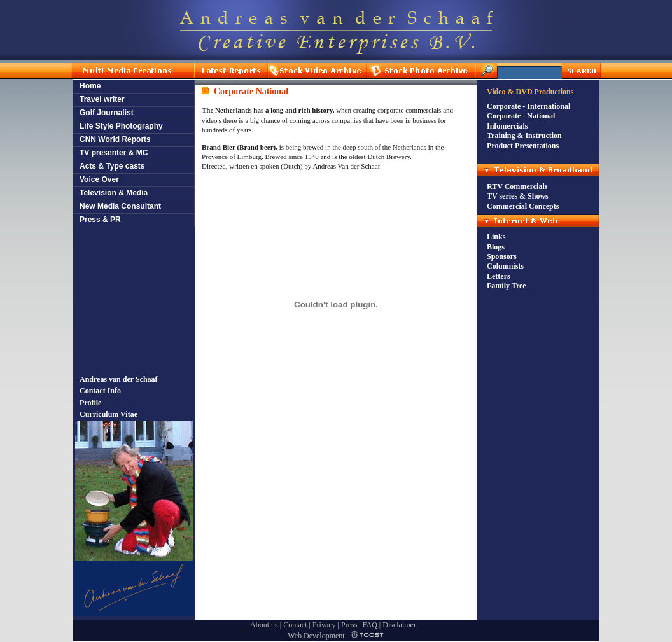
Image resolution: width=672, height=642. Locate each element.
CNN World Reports (115, 139)
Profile (90, 403)
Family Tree (507, 286)
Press (349, 625)
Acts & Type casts (112, 166)
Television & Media (114, 193)
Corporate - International (528, 106)
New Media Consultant (120, 206)
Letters (499, 276)
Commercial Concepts (523, 206)
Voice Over (99, 179)
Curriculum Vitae (108, 414)
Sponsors (502, 256)
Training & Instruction (524, 136)
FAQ (370, 625)
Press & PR (100, 220)
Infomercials (507, 126)
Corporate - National (521, 116)
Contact (295, 625)
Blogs (496, 247)
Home (90, 86)
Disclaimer (399, 625)
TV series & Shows (518, 196)
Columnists (505, 266)
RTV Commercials (517, 186)
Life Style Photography (121, 126)
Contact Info (100, 391)
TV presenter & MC (114, 153)
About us (264, 625)
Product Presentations (523, 146)
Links (496, 237)
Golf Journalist (107, 113)
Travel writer (102, 99)
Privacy (324, 625)
